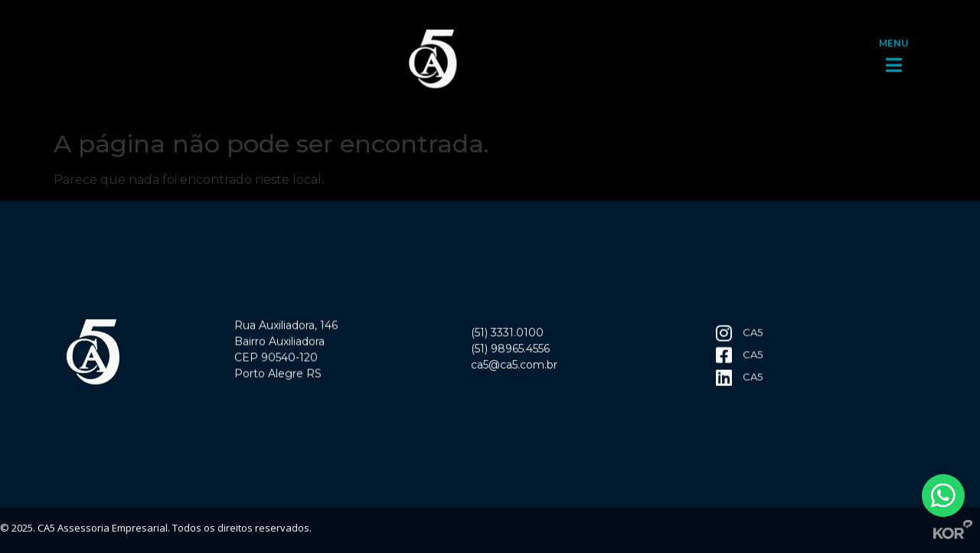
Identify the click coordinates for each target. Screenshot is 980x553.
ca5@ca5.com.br (514, 367)
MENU (894, 39)
